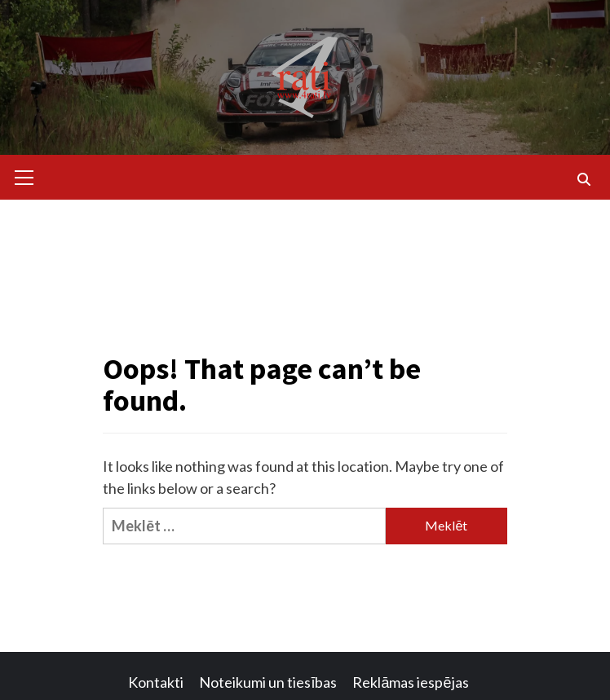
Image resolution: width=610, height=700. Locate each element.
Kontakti (156, 682)
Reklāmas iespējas (410, 682)
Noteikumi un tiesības (268, 682)
